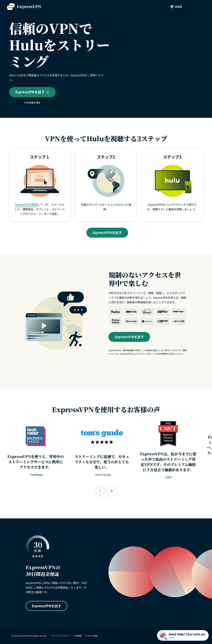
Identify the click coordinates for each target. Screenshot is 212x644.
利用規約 (78, 636)
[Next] (100, 491)
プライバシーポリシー (61, 636)
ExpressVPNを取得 (26, 205)
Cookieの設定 (92, 636)
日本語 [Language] (178, 7)
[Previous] (112, 491)
